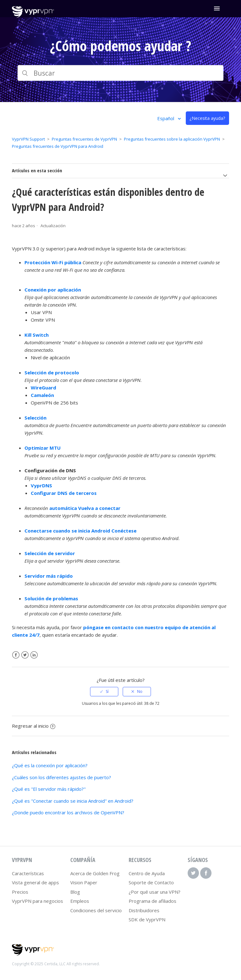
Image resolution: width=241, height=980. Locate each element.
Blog (75, 892)
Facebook (16, 655)
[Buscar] (120, 73)
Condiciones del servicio (96, 910)
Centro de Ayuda (147, 873)
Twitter (25, 655)
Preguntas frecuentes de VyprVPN (84, 139)
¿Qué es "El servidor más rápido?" (49, 789)
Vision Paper (84, 882)
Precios (20, 892)
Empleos (80, 901)
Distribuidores (144, 910)
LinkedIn (34, 655)
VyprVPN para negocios (37, 901)
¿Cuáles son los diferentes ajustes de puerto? (62, 777)
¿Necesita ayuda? (207, 118)
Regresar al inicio (34, 726)
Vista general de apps (35, 882)
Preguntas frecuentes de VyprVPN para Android (58, 146)
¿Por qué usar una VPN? (155, 892)
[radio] (104, 692)
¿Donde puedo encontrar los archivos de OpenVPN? (68, 812)
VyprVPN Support (28, 139)
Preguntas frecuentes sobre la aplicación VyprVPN (172, 139)
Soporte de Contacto (151, 882)
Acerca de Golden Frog (95, 873)
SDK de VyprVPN (147, 919)
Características (28, 873)
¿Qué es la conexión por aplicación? (50, 765)
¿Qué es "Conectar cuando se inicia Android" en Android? (73, 801)
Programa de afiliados (153, 901)
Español (166, 118)
